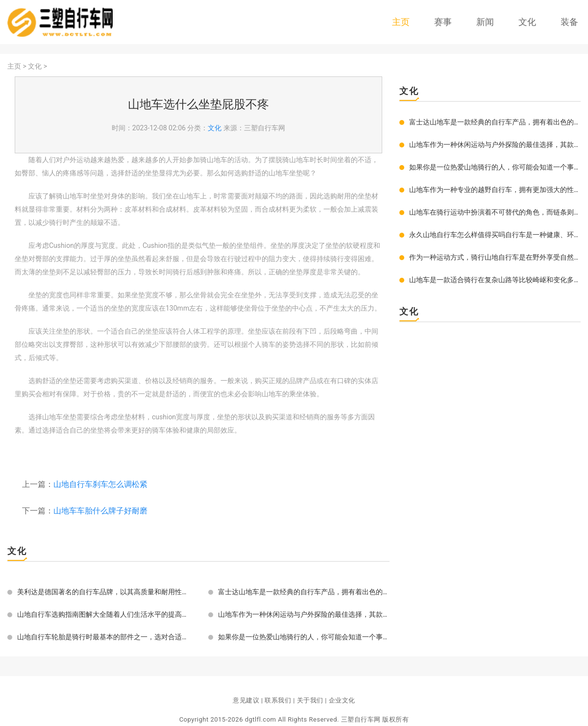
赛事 (443, 22)
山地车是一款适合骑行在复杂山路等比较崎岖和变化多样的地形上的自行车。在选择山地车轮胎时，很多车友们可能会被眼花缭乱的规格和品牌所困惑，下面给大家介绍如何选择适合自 (495, 280)
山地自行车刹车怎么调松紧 (100, 484)
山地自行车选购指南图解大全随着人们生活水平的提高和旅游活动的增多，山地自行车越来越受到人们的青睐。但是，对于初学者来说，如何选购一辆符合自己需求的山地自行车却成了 (103, 614)
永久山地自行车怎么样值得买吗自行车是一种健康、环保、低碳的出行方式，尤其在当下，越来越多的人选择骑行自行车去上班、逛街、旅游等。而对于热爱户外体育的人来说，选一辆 (495, 235)
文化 (527, 22)
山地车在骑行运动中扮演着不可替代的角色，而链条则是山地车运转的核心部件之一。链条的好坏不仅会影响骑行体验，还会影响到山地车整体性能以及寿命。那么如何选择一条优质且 (495, 212)
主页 (401, 22)
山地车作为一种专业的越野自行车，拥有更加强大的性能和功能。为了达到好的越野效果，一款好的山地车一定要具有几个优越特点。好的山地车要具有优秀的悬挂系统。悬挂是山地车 (495, 190)
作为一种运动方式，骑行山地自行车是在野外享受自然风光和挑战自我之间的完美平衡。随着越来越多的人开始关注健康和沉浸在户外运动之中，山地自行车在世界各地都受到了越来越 (495, 257)
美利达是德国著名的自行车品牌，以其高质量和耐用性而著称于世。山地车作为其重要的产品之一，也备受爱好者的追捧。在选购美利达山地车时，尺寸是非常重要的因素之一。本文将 (103, 592)
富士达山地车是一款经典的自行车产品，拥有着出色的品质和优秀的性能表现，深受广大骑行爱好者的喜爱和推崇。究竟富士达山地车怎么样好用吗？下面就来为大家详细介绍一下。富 (304, 592)
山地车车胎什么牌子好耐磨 (100, 511)
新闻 (485, 22)
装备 (569, 22)
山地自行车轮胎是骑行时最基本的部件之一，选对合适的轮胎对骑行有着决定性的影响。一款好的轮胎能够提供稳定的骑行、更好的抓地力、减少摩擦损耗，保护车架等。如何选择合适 (103, 637)
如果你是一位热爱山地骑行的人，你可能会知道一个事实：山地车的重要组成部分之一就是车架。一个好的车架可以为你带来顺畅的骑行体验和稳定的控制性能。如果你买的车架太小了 (304, 637)
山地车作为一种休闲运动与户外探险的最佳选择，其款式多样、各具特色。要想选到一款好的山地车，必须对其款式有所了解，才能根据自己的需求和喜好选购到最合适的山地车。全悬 (304, 614)
